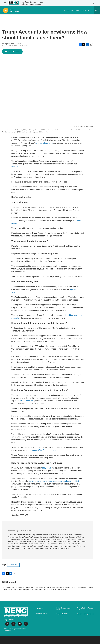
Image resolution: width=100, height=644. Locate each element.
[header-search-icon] (94, 3)
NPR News (13, 565)
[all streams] (97, 10)
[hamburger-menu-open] (5, 3)
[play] (6, 10)
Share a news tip (41, 613)
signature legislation (44, 143)
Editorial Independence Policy (64, 609)
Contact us (39, 609)
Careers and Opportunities (86, 614)
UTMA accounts (27, 401)
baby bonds (47, 468)
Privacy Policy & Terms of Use (85, 609)
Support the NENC (62, 614)
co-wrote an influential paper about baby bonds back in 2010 (54, 481)
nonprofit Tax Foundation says (44, 450)
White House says (19, 167)
